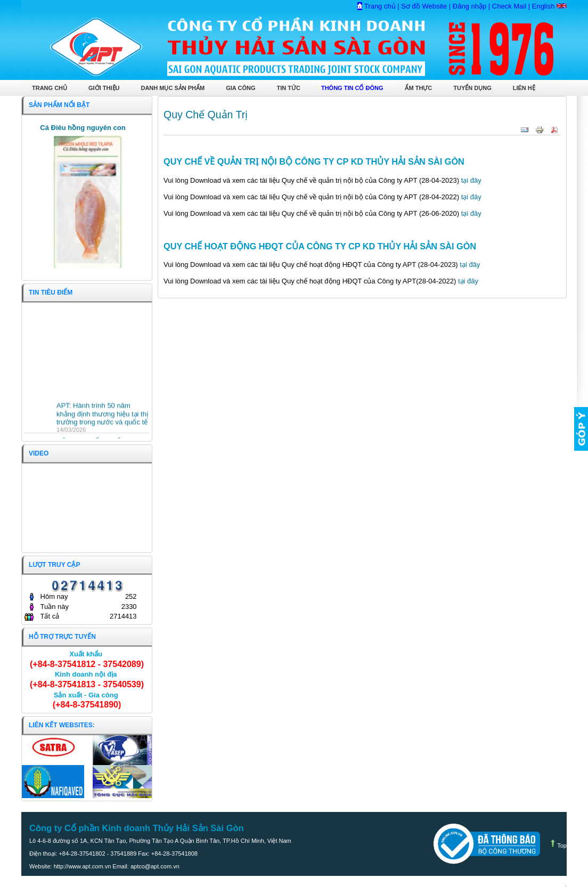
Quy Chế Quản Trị (206, 115)
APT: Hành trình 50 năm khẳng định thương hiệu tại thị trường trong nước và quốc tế (102, 419)
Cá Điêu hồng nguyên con (83, 128)
